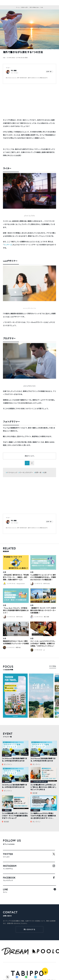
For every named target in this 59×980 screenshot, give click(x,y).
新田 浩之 (18, 647)
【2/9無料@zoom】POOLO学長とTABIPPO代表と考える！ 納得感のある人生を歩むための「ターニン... (43, 816)
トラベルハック (12, 472)
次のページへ (29, 456)
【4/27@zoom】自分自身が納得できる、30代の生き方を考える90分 (43, 760)
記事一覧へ (49, 72)
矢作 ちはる (47, 584)
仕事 (45, 472)
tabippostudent (21, 584)
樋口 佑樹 (46, 617)
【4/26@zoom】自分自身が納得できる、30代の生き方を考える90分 (15, 786)
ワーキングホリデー (26, 472)
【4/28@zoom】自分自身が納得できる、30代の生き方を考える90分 (15, 760)
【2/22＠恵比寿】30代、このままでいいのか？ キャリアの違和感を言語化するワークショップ (15, 816)
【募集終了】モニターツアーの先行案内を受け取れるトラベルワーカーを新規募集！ (43, 610)
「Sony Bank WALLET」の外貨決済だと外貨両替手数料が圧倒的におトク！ (16, 610)
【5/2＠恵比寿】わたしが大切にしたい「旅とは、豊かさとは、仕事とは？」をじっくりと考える (43, 787)
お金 (5, 572)
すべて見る (53, 666)
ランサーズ (8, 245)
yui (44, 650)
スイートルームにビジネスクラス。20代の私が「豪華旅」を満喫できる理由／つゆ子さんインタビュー (43, 644)
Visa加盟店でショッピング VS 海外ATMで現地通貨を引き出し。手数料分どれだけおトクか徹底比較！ (43, 577)
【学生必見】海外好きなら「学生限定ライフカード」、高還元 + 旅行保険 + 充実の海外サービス (16, 577)
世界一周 (38, 472)
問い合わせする (30, 929)
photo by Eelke (29, 216)
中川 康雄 (14, 71)
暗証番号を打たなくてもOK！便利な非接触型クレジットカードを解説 (16, 642)
